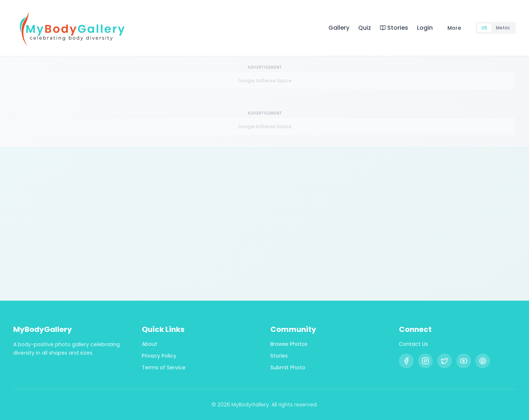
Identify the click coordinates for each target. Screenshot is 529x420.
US (484, 28)
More (454, 28)
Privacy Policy (159, 356)
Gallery (339, 28)
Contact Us (413, 344)
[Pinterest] (483, 361)
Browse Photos (289, 344)
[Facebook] (406, 361)
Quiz (365, 28)
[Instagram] (425, 361)
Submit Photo (288, 367)
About (150, 344)
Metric (503, 28)
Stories (394, 28)
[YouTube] (464, 361)
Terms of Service (164, 367)
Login (425, 28)
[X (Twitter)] (445, 361)
